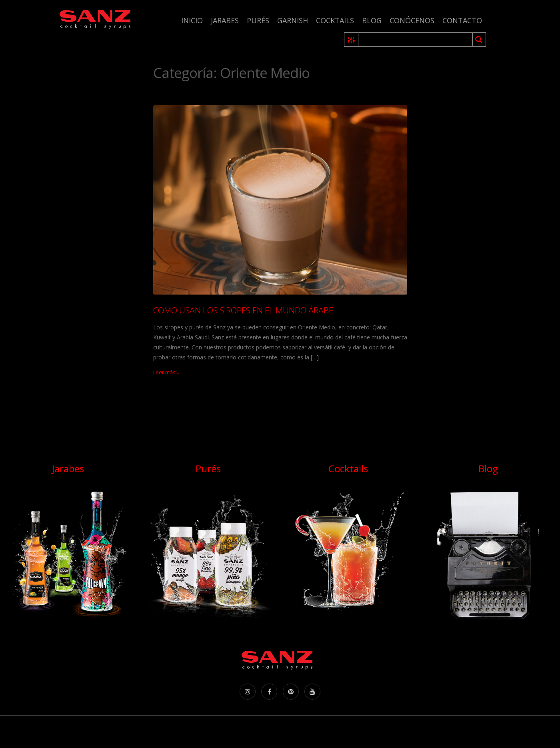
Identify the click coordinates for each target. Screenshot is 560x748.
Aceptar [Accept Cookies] (531, 727)
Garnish (293, 20)
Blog (372, 20)
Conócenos (412, 20)
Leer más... (166, 372)
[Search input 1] (416, 40)
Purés (258, 20)
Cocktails (335, 20)
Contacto (462, 20)
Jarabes (225, 20)
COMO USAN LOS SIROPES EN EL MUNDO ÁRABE (243, 310)
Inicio (192, 20)
